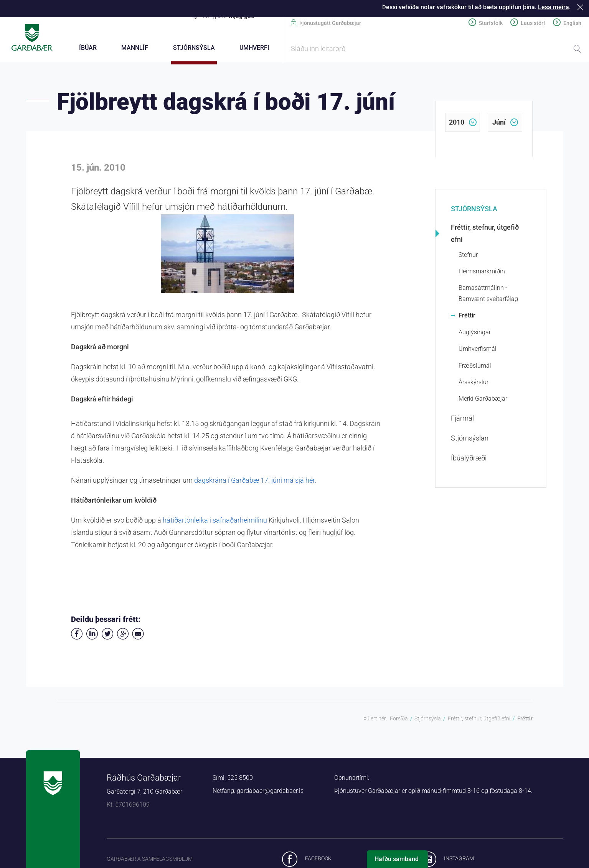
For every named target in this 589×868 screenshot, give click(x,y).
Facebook (318, 860)
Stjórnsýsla (474, 210)
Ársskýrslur (474, 383)
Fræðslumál (475, 367)
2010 (457, 123)
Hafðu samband (397, 859)
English (572, 23)
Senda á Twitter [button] (107, 635)
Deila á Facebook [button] (77, 635)
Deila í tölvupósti (138, 635)
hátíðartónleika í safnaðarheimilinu (216, 521)
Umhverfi (254, 48)
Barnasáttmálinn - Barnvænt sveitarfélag (488, 294)
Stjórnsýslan (470, 439)
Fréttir (467, 316)
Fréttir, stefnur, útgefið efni (485, 234)
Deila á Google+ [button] (123, 635)
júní (499, 123)
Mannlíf (135, 48)
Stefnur (468, 256)
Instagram (459, 860)
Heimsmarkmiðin (482, 272)
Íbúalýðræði (469, 459)
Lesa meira (554, 7)
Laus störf (533, 23)
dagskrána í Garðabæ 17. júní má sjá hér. (255, 481)
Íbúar (88, 48)
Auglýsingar (475, 333)
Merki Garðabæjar (483, 400)
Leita (577, 49)
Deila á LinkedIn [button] (92, 635)
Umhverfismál (478, 350)
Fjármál (462, 419)
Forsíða (399, 720)
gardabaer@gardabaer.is (270, 792)
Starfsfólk (491, 23)
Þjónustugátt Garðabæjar (330, 23)
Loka (582, 7)
